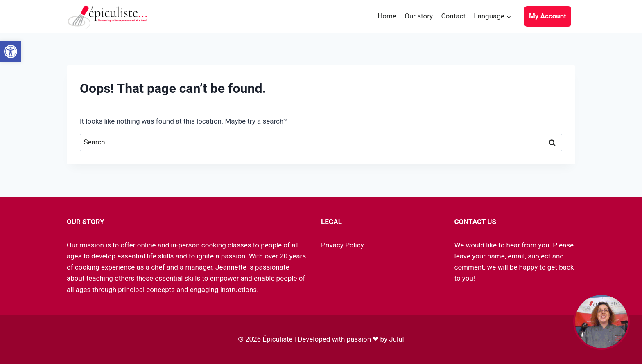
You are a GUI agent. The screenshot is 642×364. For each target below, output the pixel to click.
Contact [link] (453, 16)
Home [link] (387, 16)
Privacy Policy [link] (342, 245)
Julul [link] (396, 339)
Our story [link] (419, 16)
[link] (11, 52)
